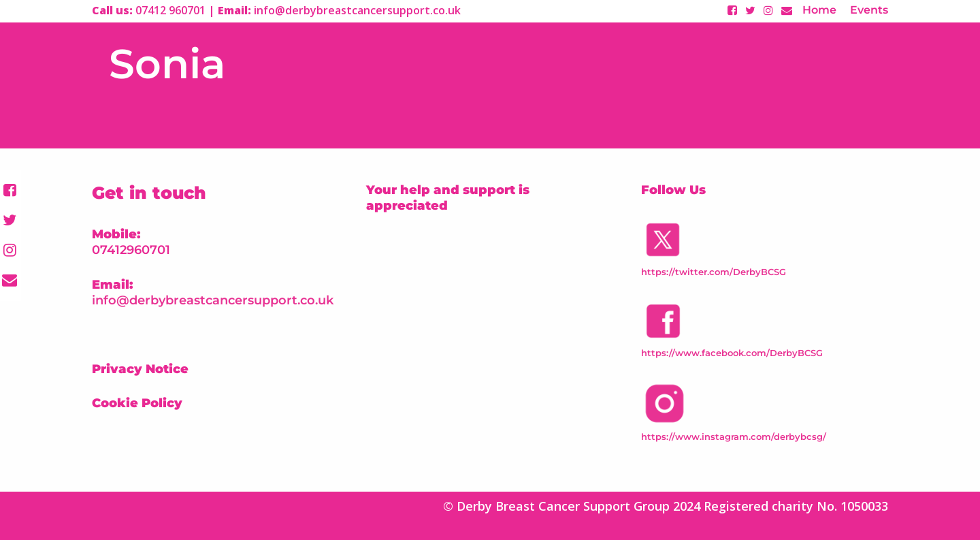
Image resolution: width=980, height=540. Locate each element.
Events (869, 10)
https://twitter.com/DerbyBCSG (714, 272)
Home (819, 10)
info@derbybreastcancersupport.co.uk (213, 300)
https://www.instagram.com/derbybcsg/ (734, 436)
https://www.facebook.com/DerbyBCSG (732, 353)
